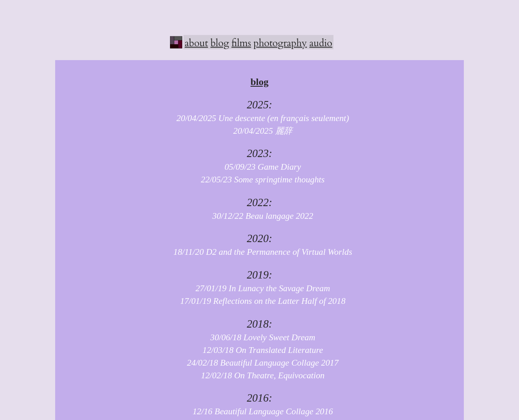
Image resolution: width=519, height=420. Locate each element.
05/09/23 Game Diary (259, 167)
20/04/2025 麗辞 (260, 131)
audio (321, 43)
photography (280, 43)
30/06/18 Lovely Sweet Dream (260, 337)
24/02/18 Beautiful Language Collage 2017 (260, 363)
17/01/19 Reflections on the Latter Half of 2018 (260, 301)
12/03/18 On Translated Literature (260, 350)
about (196, 43)
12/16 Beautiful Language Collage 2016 (259, 411)
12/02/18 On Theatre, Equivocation (260, 375)
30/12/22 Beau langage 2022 (259, 216)
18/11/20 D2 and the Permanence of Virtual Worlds (259, 252)
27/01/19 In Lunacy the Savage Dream (259, 288)
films (241, 43)
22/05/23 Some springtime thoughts (260, 180)
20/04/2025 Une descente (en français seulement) (259, 118)
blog (220, 43)
